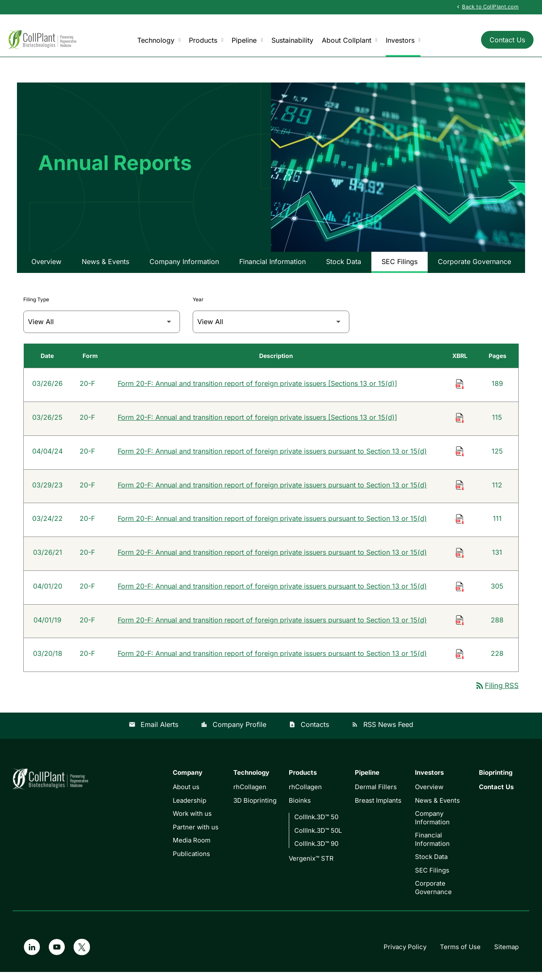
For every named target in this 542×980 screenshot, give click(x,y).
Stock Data (344, 268)
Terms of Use (460, 955)
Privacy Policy (405, 955)
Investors (403, 40)
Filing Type (36, 306)
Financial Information (272, 268)
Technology (159, 40)
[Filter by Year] (271, 328)
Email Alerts (153, 732)
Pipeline (247, 40)
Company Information (184, 268)
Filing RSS (497, 694)
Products (206, 40)
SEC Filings (400, 268)
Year (198, 306)
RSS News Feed (382, 732)
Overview (46, 268)
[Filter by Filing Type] (102, 328)
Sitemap (506, 955)
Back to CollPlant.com (487, 7)
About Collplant (350, 40)
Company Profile (234, 732)
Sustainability (292, 40)
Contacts (309, 732)
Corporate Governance (474, 268)
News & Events (105, 268)
